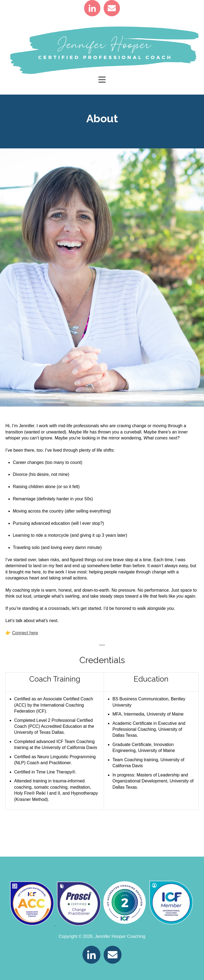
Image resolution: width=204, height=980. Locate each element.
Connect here (25, 633)
